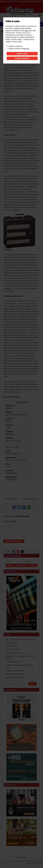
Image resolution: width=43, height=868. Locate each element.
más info (26, 48)
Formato (9, 418)
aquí (26, 31)
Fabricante (10, 405)
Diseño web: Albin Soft (34, 863)
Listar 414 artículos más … (15, 677)
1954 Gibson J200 (12, 646)
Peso (8, 464)
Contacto (23, 857)
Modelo (9, 412)
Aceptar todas (22, 54)
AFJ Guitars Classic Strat (15, 674)
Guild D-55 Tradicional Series (16, 499)
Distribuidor (11, 477)
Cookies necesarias (16, 46)
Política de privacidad (28, 861)
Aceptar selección (22, 58)
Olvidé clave (21, 565)
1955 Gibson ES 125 (13, 649)
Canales (9, 431)
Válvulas (9, 438)
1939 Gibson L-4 (12, 643)
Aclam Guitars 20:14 (13, 662)
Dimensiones (11, 457)
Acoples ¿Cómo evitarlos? (15, 671)
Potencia (10, 425)
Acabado (9, 470)
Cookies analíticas (15, 48)
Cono (8, 451)
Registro (32, 565)
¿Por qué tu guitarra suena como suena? (21, 639)
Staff (17, 857)
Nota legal (17, 861)
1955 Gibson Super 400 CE (16, 653)
